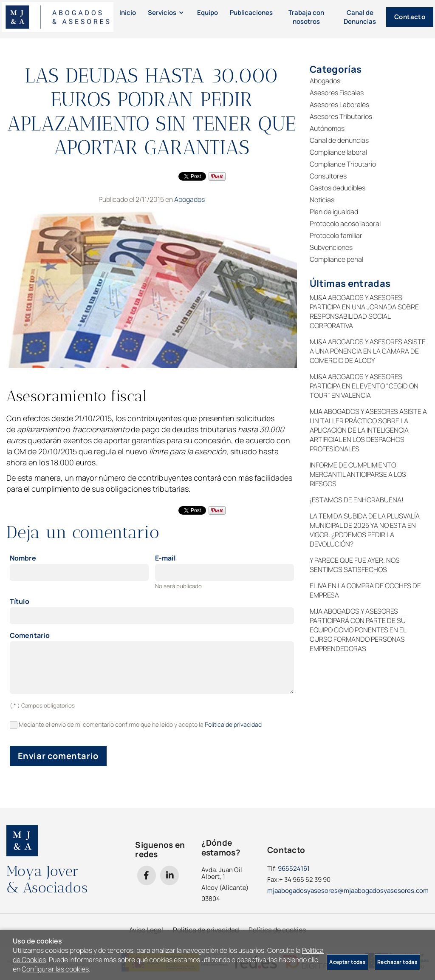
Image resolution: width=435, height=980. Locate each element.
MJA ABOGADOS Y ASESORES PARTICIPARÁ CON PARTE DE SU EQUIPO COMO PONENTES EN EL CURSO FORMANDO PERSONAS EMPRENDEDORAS (358, 630)
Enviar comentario (58, 756)
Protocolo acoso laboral (345, 224)
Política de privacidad (233, 724)
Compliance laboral (338, 152)
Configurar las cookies (55, 969)
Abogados (189, 199)
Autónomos (327, 128)
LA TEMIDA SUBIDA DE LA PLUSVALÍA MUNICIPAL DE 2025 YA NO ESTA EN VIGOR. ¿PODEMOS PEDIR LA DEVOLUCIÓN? (365, 530)
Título (20, 602)
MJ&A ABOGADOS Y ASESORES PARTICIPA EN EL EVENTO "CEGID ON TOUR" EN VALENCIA (364, 386)
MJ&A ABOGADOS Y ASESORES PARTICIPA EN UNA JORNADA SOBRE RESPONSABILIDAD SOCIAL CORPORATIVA (364, 312)
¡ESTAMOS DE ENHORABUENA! (357, 500)
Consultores (328, 176)
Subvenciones (331, 247)
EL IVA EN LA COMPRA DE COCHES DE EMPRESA (365, 590)
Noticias (322, 200)
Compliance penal (336, 259)
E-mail (165, 558)
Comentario (30, 636)
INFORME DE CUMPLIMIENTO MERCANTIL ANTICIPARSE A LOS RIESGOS (358, 474)
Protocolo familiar (336, 235)
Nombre (23, 558)
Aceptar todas (347, 962)
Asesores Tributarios (341, 116)
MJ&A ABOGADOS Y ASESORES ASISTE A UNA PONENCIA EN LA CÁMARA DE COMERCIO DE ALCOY (368, 351)
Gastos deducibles (338, 188)
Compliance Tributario (343, 164)
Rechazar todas (397, 962)
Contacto (381, 19)
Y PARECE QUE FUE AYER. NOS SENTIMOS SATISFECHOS (355, 565)
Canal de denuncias (339, 140)
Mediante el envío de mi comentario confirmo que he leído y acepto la (136, 725)
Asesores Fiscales (337, 93)
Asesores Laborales (339, 105)
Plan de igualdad (334, 212)
